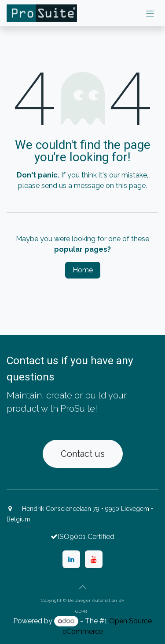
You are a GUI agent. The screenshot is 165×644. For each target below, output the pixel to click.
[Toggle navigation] (150, 13)
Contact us (83, 454)
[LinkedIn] (71, 559)
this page (131, 186)
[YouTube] (94, 559)
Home (83, 270)
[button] (83, 587)
